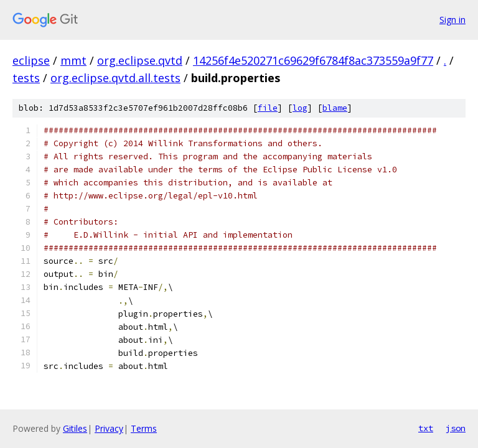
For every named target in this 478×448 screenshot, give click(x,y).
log (300, 108)
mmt (73, 60)
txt (426, 428)
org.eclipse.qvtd (140, 60)
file (268, 108)
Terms (144, 428)
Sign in (452, 20)
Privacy (109, 428)
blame (335, 108)
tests (26, 78)
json (456, 428)
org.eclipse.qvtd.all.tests (115, 78)
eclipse (31, 60)
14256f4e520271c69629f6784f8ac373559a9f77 (313, 60)
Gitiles (75, 428)
